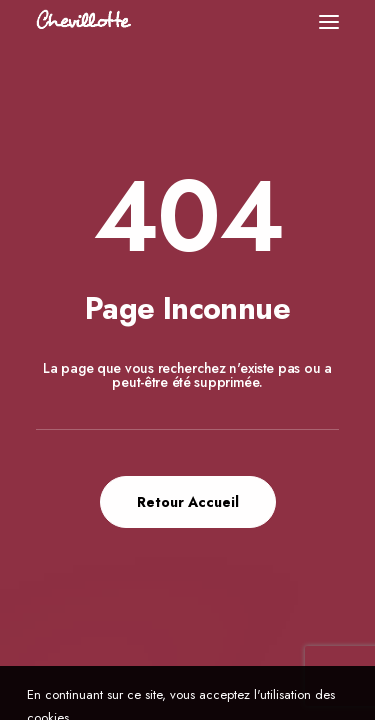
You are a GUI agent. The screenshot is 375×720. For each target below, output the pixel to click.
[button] (329, 21)
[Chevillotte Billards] (84, 21)
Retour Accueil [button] (188, 502)
